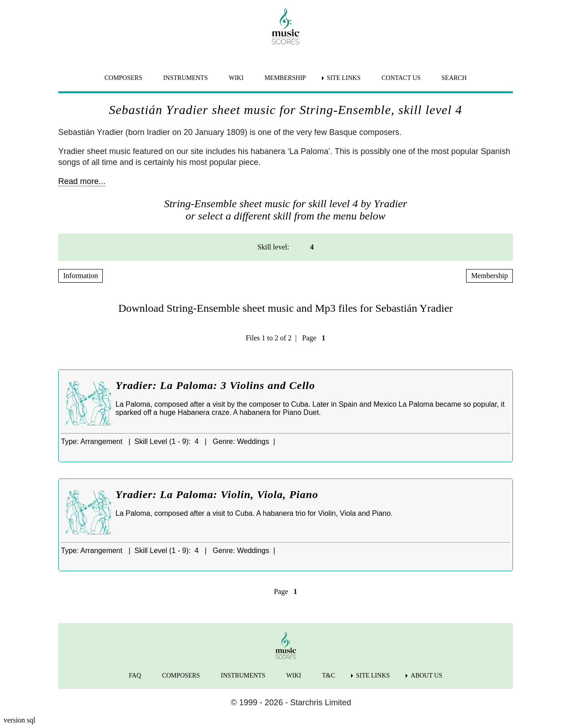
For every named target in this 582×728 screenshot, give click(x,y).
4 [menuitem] (312, 247)
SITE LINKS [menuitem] (344, 78)
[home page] (286, 26)
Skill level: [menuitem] (273, 247)
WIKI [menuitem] (236, 78)
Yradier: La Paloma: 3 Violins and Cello (215, 385)
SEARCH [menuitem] (454, 78)
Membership (489, 276)
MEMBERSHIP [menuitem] (285, 78)
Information (80, 276)
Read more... (82, 181)
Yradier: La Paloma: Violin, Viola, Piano (217, 494)
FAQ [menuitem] (135, 676)
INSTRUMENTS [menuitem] (186, 78)
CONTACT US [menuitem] (401, 78)
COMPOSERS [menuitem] (123, 78)
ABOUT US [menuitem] (426, 676)
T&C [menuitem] (329, 676)
